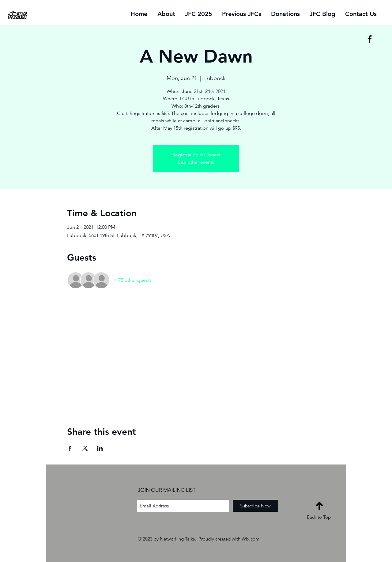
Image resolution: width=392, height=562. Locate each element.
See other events (196, 162)
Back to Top (319, 517)
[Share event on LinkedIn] (100, 448)
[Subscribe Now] (255, 506)
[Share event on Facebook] (70, 448)
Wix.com (251, 539)
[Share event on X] (85, 448)
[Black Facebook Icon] (370, 39)
